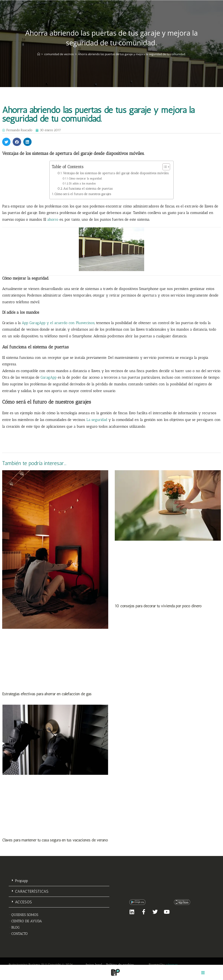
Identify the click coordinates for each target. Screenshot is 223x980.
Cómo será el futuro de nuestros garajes (83, 194)
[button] (6, 142)
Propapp (21, 881)
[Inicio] (39, 54)
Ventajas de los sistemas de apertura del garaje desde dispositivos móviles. (116, 173)
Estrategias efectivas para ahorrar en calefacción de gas (47, 694)
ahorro (53, 219)
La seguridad (97, 420)
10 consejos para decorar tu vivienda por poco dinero (158, 606)
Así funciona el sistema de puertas (88, 189)
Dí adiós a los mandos (82, 183)
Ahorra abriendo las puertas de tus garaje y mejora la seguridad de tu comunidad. (132, 54)
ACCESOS (23, 902)
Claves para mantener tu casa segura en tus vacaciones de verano (55, 840)
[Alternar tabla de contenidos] (164, 167)
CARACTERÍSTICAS (32, 891)
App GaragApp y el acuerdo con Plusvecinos (58, 323)
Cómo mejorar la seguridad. (86, 178)
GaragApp (49, 377)
